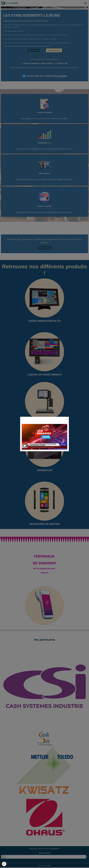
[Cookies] (4, 864)
